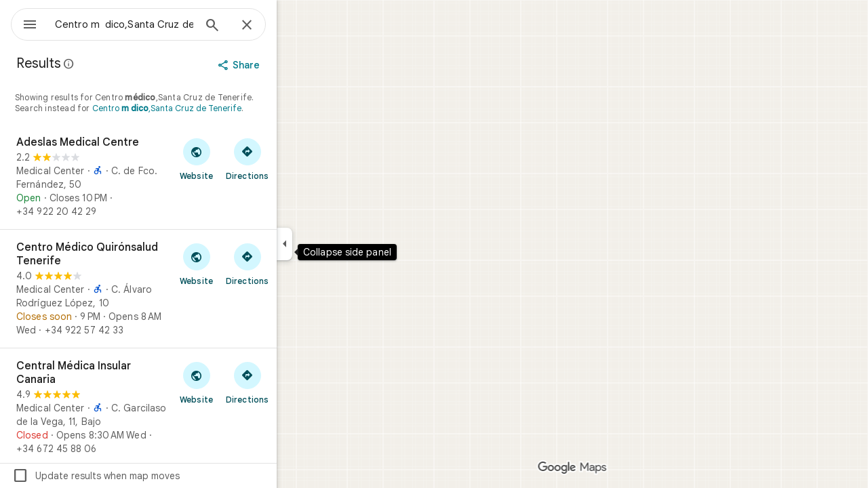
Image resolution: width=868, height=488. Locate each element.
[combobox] (159, 24)
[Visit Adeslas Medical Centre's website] (245, 159)
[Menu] (24, 23)
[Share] (289, 65)
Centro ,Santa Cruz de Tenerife (216, 108)
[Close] (296, 26)
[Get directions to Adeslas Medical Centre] (296, 159)
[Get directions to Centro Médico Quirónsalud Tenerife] (296, 264)
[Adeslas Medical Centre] (187, 177)
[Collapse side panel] (333, 244)
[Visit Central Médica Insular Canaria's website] (245, 382)
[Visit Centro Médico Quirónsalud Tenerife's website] (245, 264)
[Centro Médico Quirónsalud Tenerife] (187, 289)
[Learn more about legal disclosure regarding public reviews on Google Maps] (118, 64)
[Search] (261, 26)
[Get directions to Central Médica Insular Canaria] (296, 382)
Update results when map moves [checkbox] (145, 476)
